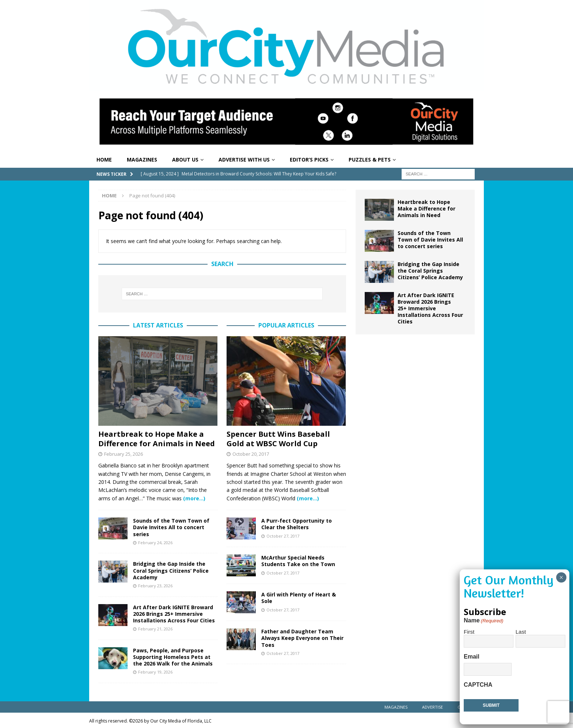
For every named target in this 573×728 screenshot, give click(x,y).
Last (521, 632)
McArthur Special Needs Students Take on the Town (298, 561)
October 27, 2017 (283, 536)
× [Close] (561, 577)
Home (104, 160)
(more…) (194, 498)
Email (472, 657)
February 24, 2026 (155, 543)
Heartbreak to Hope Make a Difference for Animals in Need (157, 439)
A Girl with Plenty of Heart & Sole (299, 598)
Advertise (432, 707)
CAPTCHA (478, 685)
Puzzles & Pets (370, 160)
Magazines (142, 160)
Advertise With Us (244, 160)
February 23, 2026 (155, 586)
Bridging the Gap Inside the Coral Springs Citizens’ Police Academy (171, 570)
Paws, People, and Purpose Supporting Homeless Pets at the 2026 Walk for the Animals (173, 657)
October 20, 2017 (251, 454)
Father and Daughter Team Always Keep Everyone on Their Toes (302, 638)
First (469, 632)
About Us (185, 160)
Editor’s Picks (309, 160)
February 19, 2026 (155, 672)
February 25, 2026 (124, 454)
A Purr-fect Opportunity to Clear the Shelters (297, 524)
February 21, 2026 (155, 629)
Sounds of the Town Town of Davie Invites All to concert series (171, 527)
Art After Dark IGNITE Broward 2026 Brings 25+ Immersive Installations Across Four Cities (174, 614)
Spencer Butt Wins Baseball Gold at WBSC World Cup (278, 439)
